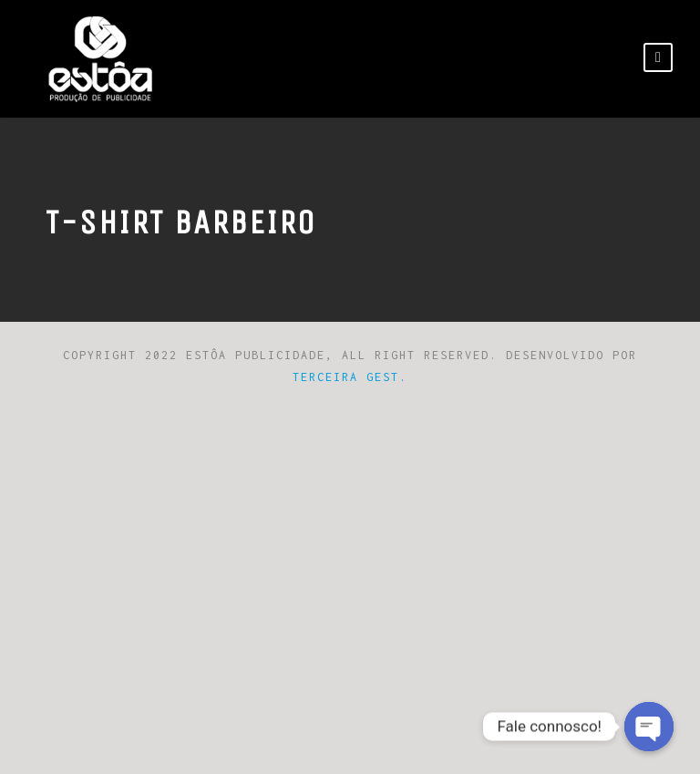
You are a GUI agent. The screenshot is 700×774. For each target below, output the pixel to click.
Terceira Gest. (350, 377)
